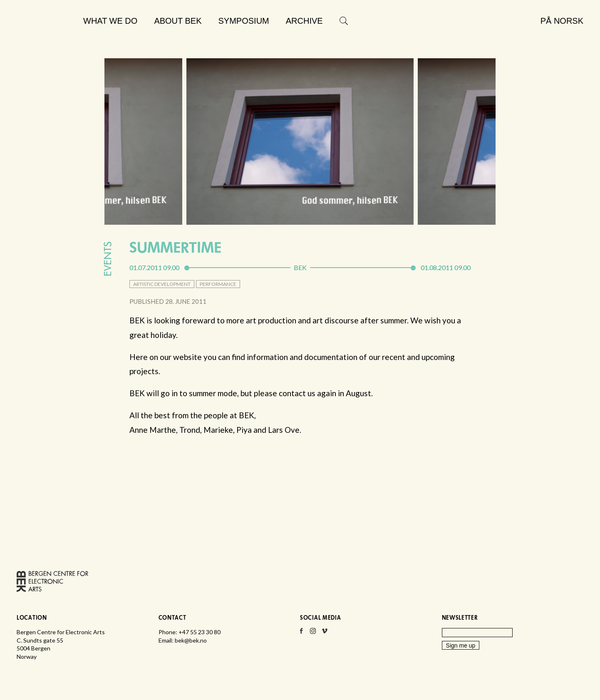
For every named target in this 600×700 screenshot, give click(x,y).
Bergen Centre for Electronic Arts (46, 41)
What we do (110, 21)
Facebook (301, 633)
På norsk (562, 21)
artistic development (162, 284)
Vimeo (325, 633)
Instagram (313, 633)
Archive (304, 21)
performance (218, 284)
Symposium (244, 21)
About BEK (178, 21)
